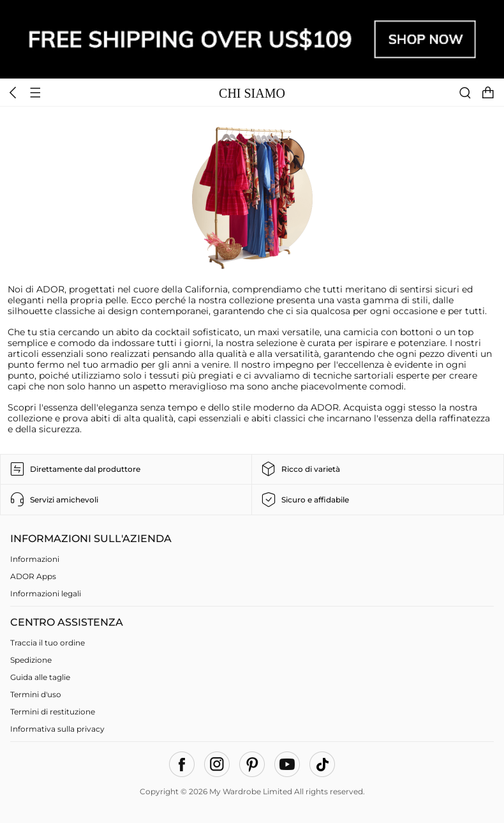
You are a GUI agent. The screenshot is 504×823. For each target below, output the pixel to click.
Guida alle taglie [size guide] (40, 677)
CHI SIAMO (252, 93)
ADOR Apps (33, 576)
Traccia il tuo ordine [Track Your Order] (48, 643)
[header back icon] (13, 92)
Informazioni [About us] (35, 559)
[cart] (491, 92)
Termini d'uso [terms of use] (36, 694)
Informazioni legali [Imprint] (46, 593)
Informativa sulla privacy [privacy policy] (57, 729)
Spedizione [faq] (31, 660)
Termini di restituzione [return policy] (53, 712)
